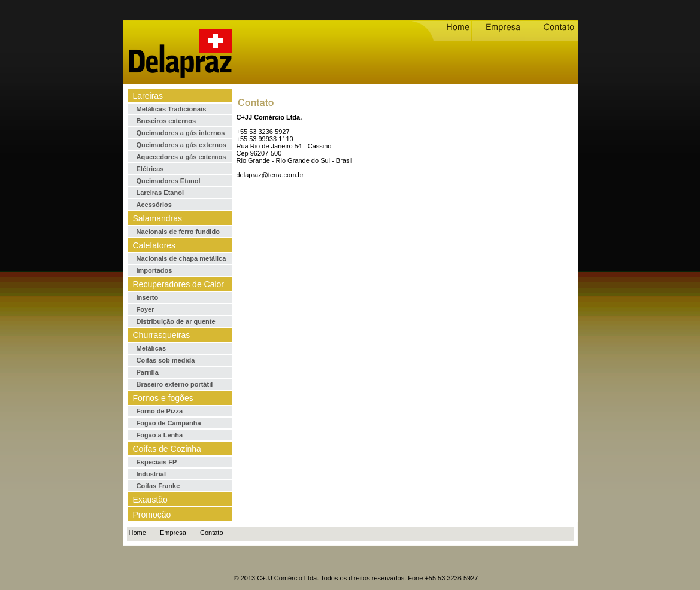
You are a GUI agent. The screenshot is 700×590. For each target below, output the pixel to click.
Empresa (173, 533)
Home (137, 533)
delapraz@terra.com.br (270, 175)
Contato (212, 533)
